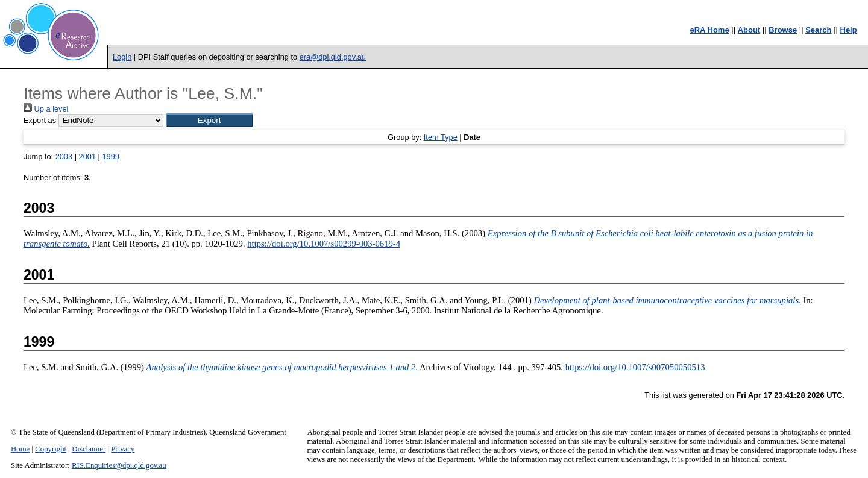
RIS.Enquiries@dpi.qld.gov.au (119, 465)
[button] (209, 120)
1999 (110, 156)
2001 (87, 156)
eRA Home (709, 30)
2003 (64, 156)
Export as (40, 120)
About (749, 30)
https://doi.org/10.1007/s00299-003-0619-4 (324, 244)
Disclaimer (89, 449)
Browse (783, 30)
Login (122, 57)
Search (818, 30)
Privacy (123, 449)
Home (20, 449)
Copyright (51, 449)
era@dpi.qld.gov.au (333, 57)
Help (849, 30)
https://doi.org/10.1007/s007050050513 (635, 367)
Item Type (441, 137)
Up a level (46, 109)
